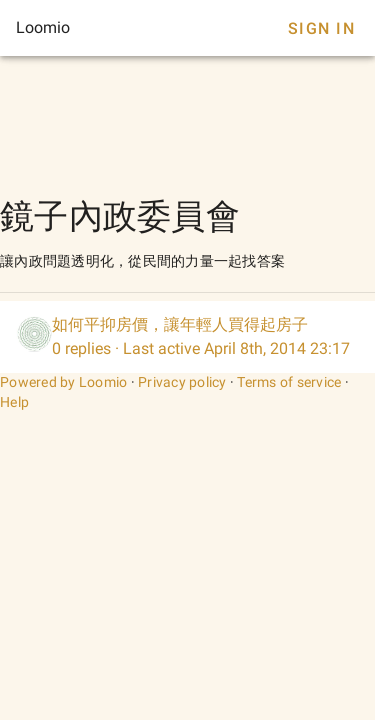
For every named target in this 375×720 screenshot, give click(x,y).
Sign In (321, 28)
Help (14, 402)
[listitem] (187, 337)
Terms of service (289, 382)
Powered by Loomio (63, 382)
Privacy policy (182, 382)
